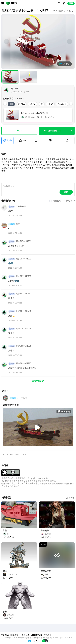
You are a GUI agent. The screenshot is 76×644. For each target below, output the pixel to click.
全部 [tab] (11, 104)
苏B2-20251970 (66, 638)
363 (43, 578)
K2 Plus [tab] (22, 104)
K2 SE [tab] (50, 104)
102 (5, 578)
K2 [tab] (42, 104)
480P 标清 (64, 411)
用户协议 (5, 635)
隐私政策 (14, 635)
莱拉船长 (45, 530)
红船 (5, 530)
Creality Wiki (37, 635)
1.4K (6, 537)
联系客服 (48, 635)
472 (5, 618)
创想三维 (26, 635)
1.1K (44, 537)
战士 (5, 571)
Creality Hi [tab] (62, 104)
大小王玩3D (22, 398)
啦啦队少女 (46, 571)
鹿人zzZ (15, 88)
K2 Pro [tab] (33, 104)
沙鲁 (5, 612)
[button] (73, 11)
